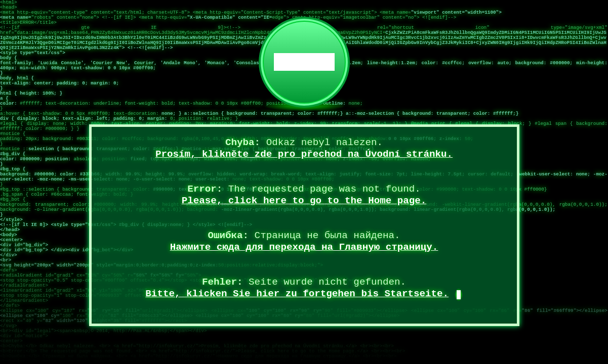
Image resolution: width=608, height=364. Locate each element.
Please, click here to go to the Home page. (304, 201)
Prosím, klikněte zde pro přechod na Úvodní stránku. (304, 154)
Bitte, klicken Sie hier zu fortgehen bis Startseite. (297, 294)
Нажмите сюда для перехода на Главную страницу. (304, 247)
